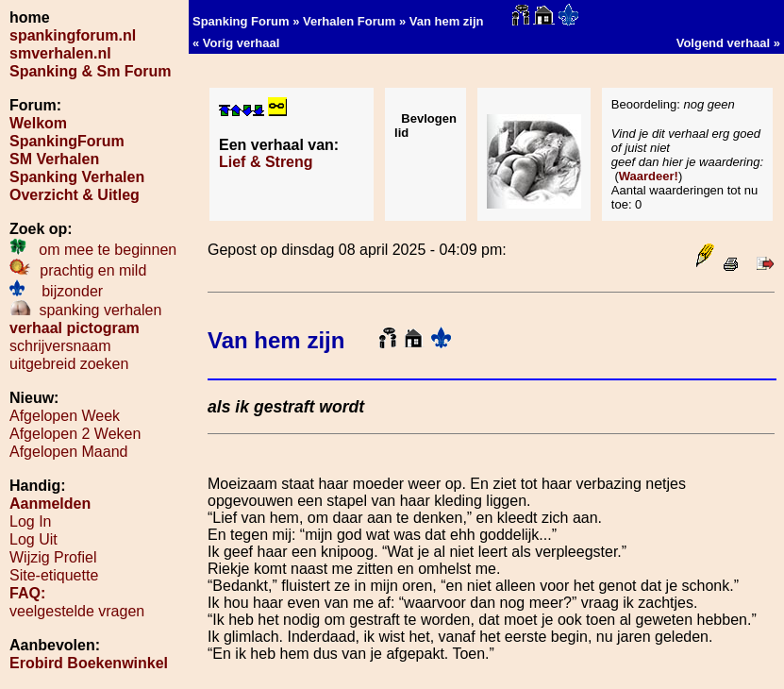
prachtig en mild (78, 270)
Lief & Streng (266, 162)
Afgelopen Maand (68, 452)
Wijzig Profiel (53, 557)
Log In (30, 521)
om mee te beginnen (93, 250)
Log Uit (33, 539)
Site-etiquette (54, 575)
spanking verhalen (85, 310)
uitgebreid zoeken (69, 364)
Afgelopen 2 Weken (75, 434)
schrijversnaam (60, 346)
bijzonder (56, 291)
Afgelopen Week (65, 416)
